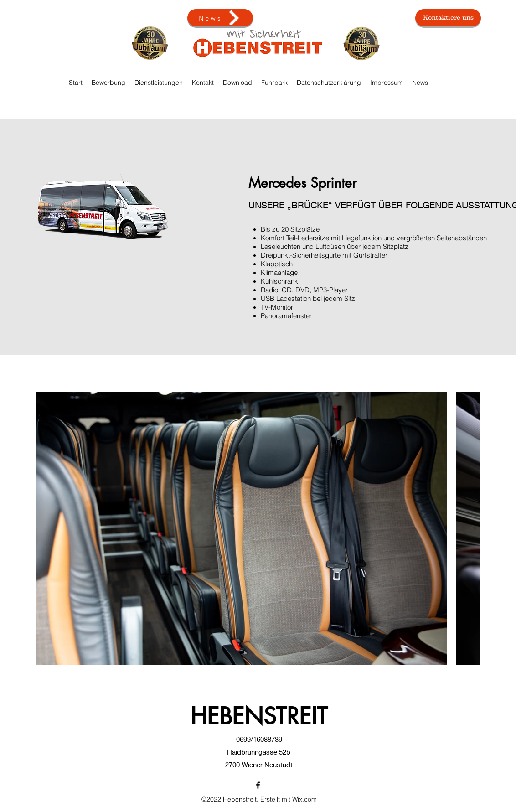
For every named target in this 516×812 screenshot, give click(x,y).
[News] (220, 18)
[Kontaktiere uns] (448, 18)
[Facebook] (258, 785)
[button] (274, 83)
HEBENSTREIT (259, 716)
